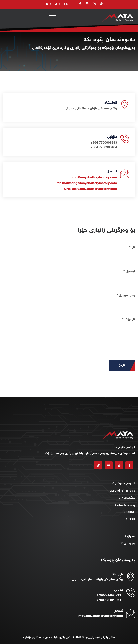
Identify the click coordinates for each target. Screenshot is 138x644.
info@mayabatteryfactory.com (94, 177)
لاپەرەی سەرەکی (125, 484)
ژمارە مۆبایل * (126, 295)
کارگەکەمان (128, 498)
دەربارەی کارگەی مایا (122, 491)
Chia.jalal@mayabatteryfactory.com (90, 189)
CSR (132, 519)
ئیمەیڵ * (129, 271)
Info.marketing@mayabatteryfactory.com (86, 183)
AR (57, 4)
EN (66, 4)
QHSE (131, 512)
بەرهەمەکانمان (126, 505)
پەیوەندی (129, 543)
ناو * (132, 247)
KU (48, 4)
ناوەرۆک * (129, 319)
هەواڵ (131, 536)
